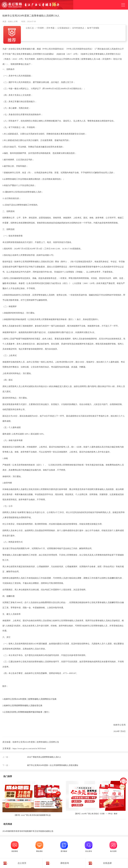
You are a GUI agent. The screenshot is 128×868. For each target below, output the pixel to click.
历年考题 (50, 28)
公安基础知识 (63, 28)
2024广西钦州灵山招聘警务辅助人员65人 (44, 757)
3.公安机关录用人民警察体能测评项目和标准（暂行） (26, 712)
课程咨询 (65, 863)
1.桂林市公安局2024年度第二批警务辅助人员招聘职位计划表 (29, 699)
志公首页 (22, 863)
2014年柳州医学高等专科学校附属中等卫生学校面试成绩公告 (28, 831)
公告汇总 (30, 28)
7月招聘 (40, 28)
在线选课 (107, 863)
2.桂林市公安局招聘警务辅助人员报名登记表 (22, 706)
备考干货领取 (93, 28)
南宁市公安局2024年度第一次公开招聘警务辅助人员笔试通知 (53, 765)
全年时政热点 (78, 28)
